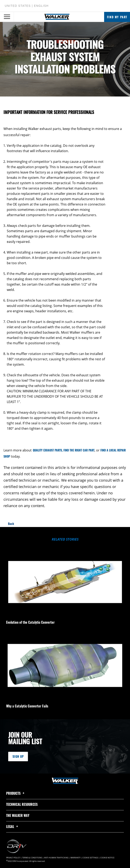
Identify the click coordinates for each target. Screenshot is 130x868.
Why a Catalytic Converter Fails (27, 706)
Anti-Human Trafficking (56, 858)
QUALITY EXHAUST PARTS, (48, 450)
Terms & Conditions (32, 858)
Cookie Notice (107, 858)
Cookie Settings (90, 858)
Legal (13, 827)
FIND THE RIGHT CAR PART (79, 450)
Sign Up (18, 756)
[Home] (57, 17)
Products (16, 793)
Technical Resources (22, 804)
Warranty (75, 858)
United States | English (27, 6)
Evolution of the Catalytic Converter (30, 622)
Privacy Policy (13, 858)
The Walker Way (18, 815)
